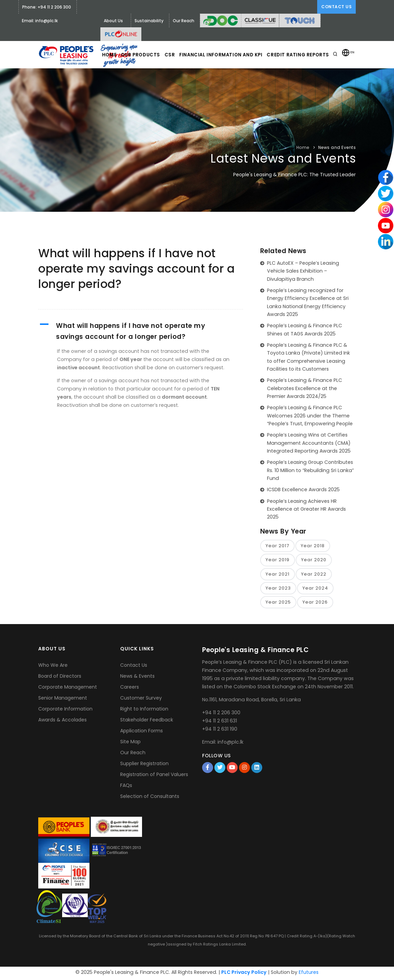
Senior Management (63, 700)
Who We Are (53, 667)
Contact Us (336, 7)
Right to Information (144, 711)
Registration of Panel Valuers (154, 776)
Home (121, 82)
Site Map (130, 744)
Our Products (157, 82)
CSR (190, 82)
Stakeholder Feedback (147, 722)
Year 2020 (314, 560)
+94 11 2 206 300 (221, 714)
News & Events (137, 678)
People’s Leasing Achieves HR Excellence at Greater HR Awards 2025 (306, 509)
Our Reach (133, 755)
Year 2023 (278, 589)
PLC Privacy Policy (244, 974)
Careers (130, 689)
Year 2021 (278, 575)
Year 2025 (278, 604)
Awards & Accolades (62, 722)
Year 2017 (277, 546)
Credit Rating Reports (322, 82)
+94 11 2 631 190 (220, 731)
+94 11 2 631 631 (220, 722)
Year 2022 (314, 575)
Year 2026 (315, 604)
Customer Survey (141, 700)
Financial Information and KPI (244, 82)
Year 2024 (315, 589)
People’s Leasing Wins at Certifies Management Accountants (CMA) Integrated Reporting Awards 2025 (309, 443)
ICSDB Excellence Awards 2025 (303, 489)
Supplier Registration (144, 765)
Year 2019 (278, 560)
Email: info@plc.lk (40, 21)
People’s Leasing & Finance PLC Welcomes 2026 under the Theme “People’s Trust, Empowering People (310, 416)
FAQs (126, 787)
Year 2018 (313, 546)
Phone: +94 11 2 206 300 (47, 7)
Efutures (309, 974)
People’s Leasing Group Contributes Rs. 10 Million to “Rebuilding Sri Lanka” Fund (310, 470)
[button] (141, 331)
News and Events (337, 147)
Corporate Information (65, 711)
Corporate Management (68, 689)
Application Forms (142, 733)
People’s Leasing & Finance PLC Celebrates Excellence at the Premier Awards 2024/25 (305, 388)
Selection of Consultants (150, 798)
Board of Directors (60, 678)
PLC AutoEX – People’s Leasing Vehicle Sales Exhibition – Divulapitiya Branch (303, 271)
